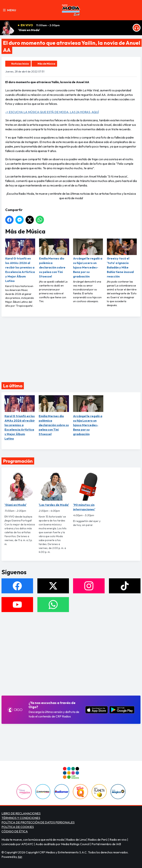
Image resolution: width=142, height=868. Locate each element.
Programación (18, 461)
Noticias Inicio (20, 64)
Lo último (13, 386)
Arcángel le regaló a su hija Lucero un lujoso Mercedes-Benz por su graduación (88, 258)
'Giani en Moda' (29, 30)
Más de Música (46, 64)
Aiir (20, 857)
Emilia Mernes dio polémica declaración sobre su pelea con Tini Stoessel (54, 258)
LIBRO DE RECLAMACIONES (21, 813)
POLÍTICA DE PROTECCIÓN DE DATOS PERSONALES (38, 822)
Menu (9, 10)
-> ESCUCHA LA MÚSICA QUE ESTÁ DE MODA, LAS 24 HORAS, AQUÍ (52, 112)
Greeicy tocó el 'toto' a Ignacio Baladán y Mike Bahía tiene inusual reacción (122, 258)
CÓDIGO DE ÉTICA (15, 831)
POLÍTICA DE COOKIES (18, 827)
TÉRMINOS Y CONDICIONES (21, 818)
